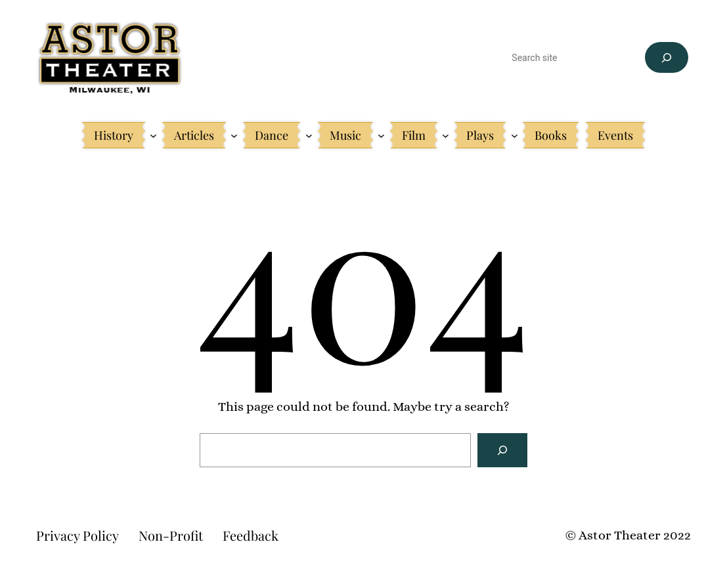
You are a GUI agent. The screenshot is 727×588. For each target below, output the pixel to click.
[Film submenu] (446, 136)
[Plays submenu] (515, 136)
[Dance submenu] (309, 136)
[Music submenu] (381, 136)
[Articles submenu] (234, 136)
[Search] (666, 57)
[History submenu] (153, 136)
